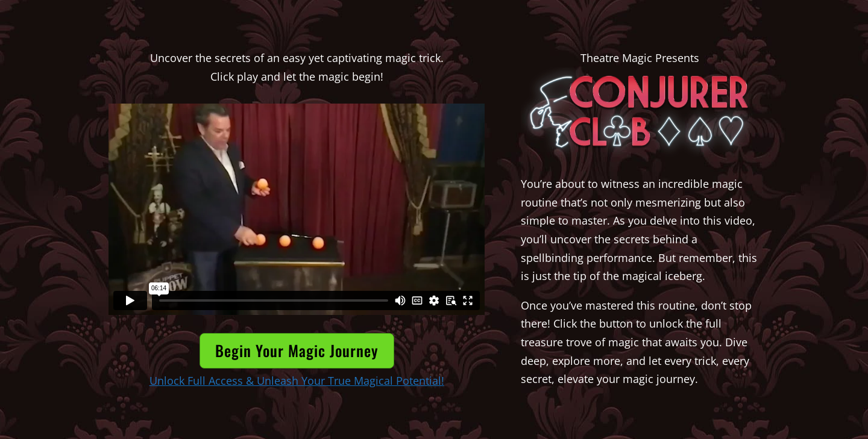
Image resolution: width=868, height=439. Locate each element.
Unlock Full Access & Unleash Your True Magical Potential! (297, 381)
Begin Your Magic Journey (297, 350)
